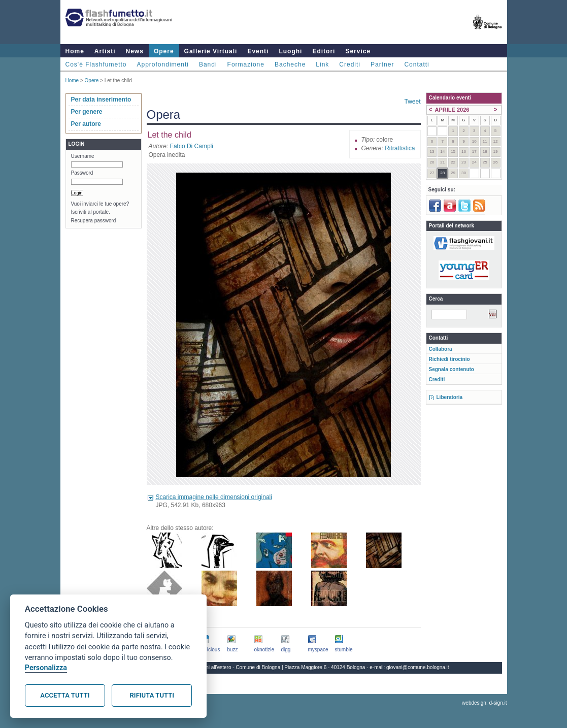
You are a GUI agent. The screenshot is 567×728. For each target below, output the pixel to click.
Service (358, 51)
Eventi (258, 51)
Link (322, 64)
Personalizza (46, 668)
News (135, 51)
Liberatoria (450, 397)
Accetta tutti (65, 695)
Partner (382, 64)
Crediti (350, 64)
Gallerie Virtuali (211, 51)
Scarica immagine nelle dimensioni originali (214, 497)
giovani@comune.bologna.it (418, 667)
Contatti (416, 64)
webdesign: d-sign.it (484, 703)
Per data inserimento (101, 100)
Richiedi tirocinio (449, 359)
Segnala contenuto (452, 369)
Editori (324, 51)
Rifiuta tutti (152, 695)
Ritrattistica (400, 148)
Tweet (412, 102)
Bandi (208, 64)
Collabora (441, 349)
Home (75, 51)
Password (82, 173)
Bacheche (290, 64)
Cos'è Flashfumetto (96, 64)
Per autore (86, 124)
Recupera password (94, 221)
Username (83, 156)
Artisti (105, 51)
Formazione (246, 64)
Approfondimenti (163, 64)
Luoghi (290, 51)
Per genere (87, 112)
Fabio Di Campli (192, 146)
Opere (164, 51)
